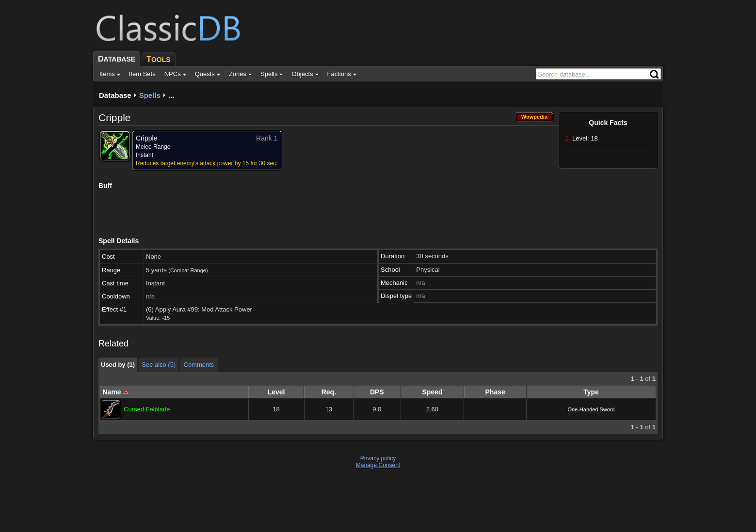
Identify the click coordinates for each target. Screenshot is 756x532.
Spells (150, 95)
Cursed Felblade (147, 409)
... (171, 95)
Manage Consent (378, 465)
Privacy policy (378, 458)
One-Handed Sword (591, 409)
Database (115, 95)
